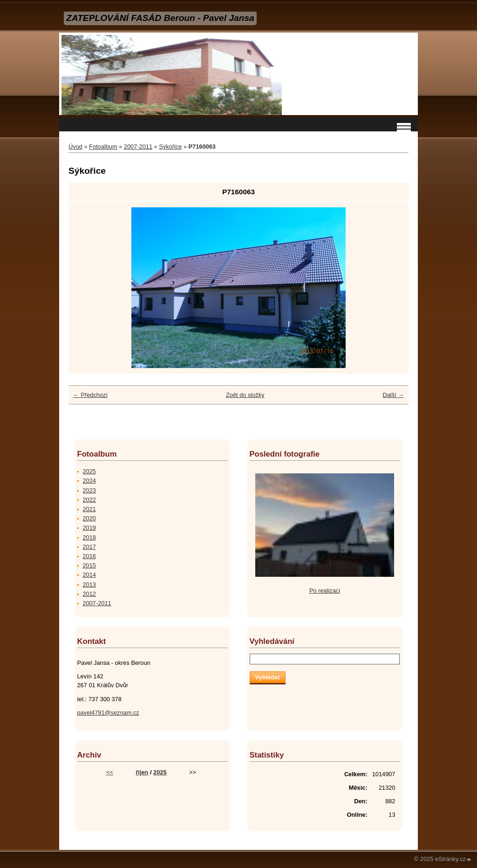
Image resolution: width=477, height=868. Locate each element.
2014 (89, 575)
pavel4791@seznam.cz (108, 713)
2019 (89, 528)
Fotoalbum (103, 147)
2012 (89, 594)
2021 (89, 509)
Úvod (75, 147)
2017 (89, 547)
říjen (142, 772)
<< (110, 772)
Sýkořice (170, 147)
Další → (393, 395)
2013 (89, 584)
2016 (89, 556)
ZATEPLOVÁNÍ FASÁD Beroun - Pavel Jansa (160, 18)
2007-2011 (138, 147)
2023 (89, 490)
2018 (89, 537)
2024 (89, 481)
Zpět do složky (245, 395)
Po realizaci (325, 591)
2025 (89, 471)
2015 (89, 565)
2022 (89, 500)
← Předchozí (90, 395)
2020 (89, 518)
